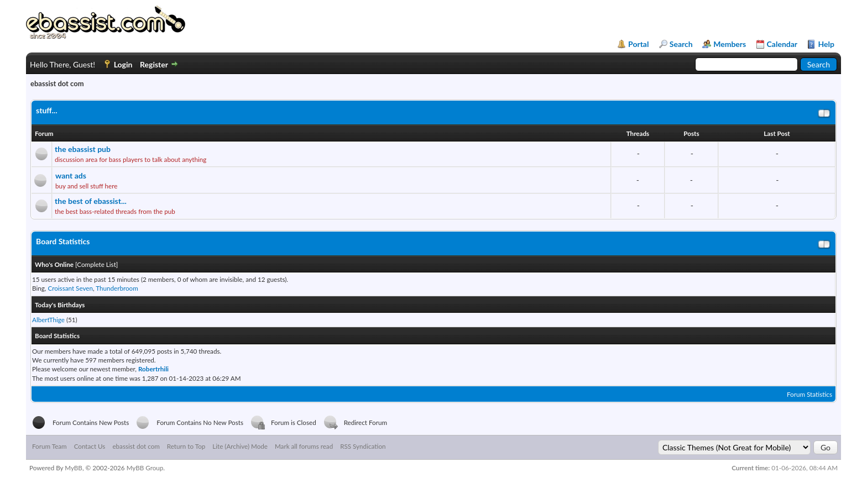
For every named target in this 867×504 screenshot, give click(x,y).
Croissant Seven (70, 288)
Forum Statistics (809, 394)
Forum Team (49, 446)
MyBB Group (145, 468)
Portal (638, 44)
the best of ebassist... (91, 201)
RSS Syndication (363, 446)
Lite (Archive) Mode (240, 446)
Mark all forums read (304, 446)
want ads (71, 175)
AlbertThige (48, 319)
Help (826, 44)
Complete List (96, 264)
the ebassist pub (83, 149)
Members (730, 44)
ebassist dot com (136, 446)
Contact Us (90, 446)
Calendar (782, 44)
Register (154, 64)
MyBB (74, 468)
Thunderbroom (117, 288)
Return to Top (186, 446)
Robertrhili (153, 369)
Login (123, 64)
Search (681, 44)
